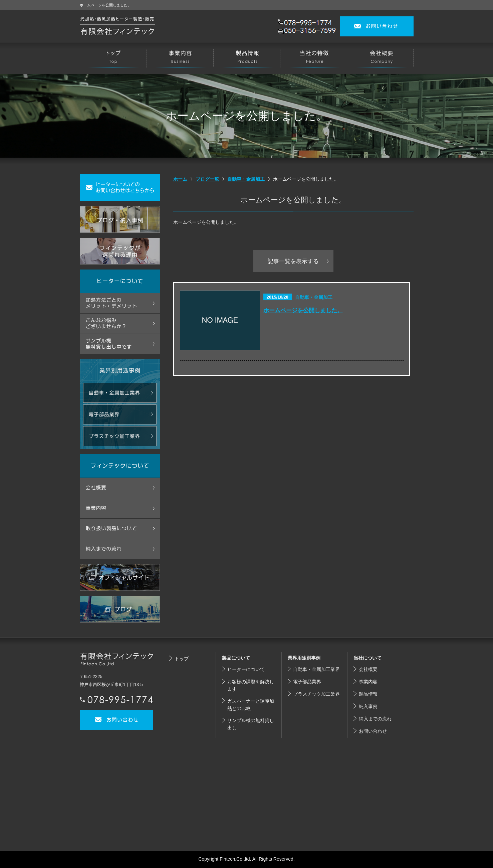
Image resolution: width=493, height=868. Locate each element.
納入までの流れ (375, 719)
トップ (182, 659)
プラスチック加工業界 (316, 694)
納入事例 (368, 706)
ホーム (180, 179)
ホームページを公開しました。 (303, 310)
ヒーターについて (246, 669)
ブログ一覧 (207, 179)
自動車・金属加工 (246, 179)
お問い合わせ (373, 731)
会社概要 (368, 669)
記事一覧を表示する (293, 261)
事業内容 (368, 682)
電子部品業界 (307, 682)
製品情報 (368, 694)
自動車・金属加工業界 (316, 669)
